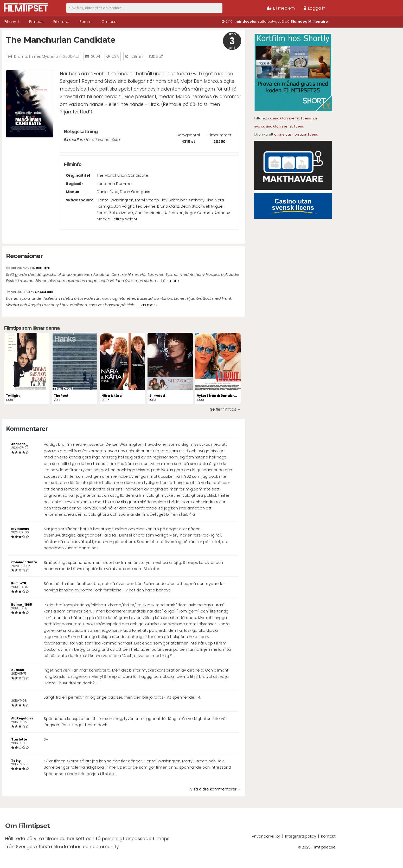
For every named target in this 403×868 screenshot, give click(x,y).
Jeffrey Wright (124, 219)
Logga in (314, 8)
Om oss (109, 22)
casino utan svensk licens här (293, 118)
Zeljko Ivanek (121, 213)
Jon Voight (124, 206)
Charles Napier (149, 213)
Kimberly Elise (201, 200)
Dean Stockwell (195, 206)
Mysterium (52, 56)
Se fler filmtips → (225, 409)
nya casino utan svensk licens (279, 126)
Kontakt (328, 836)
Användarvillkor (266, 836)
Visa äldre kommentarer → (216, 789)
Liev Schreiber (174, 200)
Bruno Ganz (168, 206)
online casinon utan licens (296, 134)
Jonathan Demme (114, 184)
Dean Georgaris (135, 192)
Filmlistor (62, 22)
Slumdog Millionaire (309, 21)
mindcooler (246, 21)
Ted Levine (146, 206)
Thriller (34, 56)
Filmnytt (12, 22)
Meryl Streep (147, 200)
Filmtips (36, 22)
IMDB (156, 56)
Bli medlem (281, 8)
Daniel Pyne (108, 192)
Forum (86, 22)
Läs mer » (170, 281)
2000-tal (71, 56)
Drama (21, 56)
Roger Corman (199, 213)
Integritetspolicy (301, 836)
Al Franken (174, 213)
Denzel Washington (115, 200)
